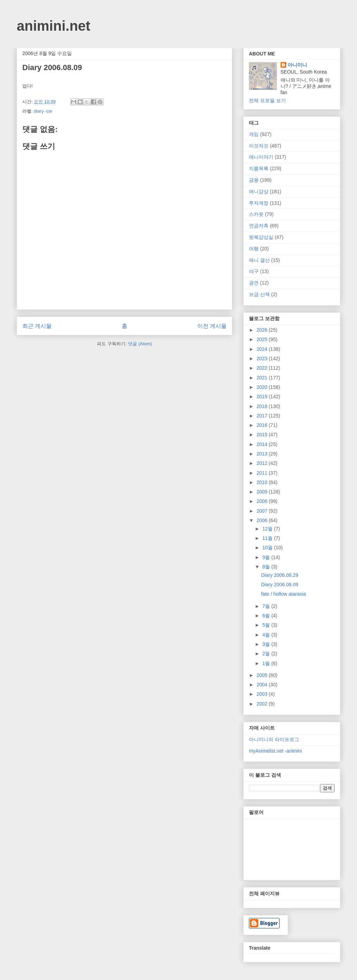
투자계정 (259, 203)
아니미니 (297, 65)
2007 (263, 511)
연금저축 (259, 226)
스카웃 (256, 214)
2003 (263, 694)
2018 (263, 406)
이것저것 (259, 146)
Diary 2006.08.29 (280, 575)
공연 (254, 283)
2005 (263, 675)
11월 (268, 538)
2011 (263, 473)
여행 (254, 249)
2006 (263, 520)
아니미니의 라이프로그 (274, 739)
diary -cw (43, 111)
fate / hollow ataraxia (283, 594)
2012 (263, 463)
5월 (267, 625)
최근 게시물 (37, 326)
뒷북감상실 (261, 237)
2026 (263, 330)
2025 (263, 339)
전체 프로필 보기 (267, 100)
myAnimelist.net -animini (275, 751)
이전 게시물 (212, 326)
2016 (263, 425)
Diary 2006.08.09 (280, 585)
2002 (263, 704)
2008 (263, 501)
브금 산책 (259, 294)
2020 (263, 387)
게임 (254, 134)
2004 (263, 685)
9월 (267, 557)
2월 (267, 654)
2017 (263, 416)
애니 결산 (259, 260)
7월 (267, 606)
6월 (267, 616)
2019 (263, 397)
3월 (267, 644)
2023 (263, 359)
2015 (263, 435)
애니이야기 (261, 157)
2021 (263, 378)
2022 (263, 368)
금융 (254, 180)
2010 (263, 482)
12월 (268, 529)
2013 (263, 454)
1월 (267, 663)
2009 (263, 492)
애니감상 (259, 191)
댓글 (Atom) (140, 344)
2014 (263, 444)
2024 (263, 349)
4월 (267, 635)
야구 (254, 271)
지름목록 (259, 168)
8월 (267, 567)
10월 (268, 548)
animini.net (54, 26)
